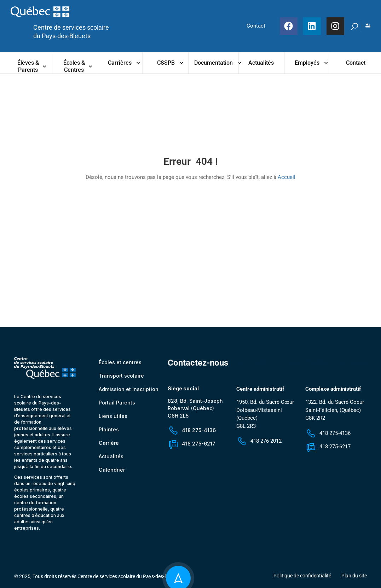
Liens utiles (113, 418)
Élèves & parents (28, 66)
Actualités (261, 63)
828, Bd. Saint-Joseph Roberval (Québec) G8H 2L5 (195, 410)
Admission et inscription (128, 392)
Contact (356, 63)
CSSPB (166, 63)
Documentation (213, 63)
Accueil (287, 177)
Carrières (120, 63)
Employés (307, 63)
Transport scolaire (121, 378)
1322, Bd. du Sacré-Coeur (335, 404)
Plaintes (109, 432)
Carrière (109, 445)
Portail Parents (117, 405)
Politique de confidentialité (302, 578)
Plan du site (354, 578)
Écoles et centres (120, 365)
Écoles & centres (74, 66)
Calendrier (112, 472)
